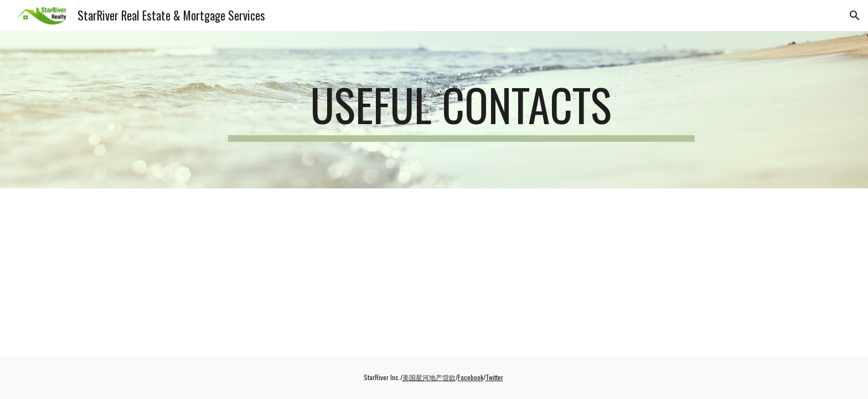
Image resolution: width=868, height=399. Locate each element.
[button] (855, 16)
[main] (461, 110)
